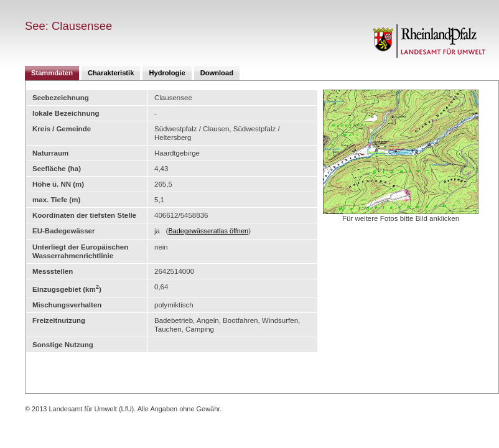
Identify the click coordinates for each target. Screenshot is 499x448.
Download (217, 73)
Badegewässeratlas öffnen (208, 231)
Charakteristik (111, 73)
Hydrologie (167, 73)
